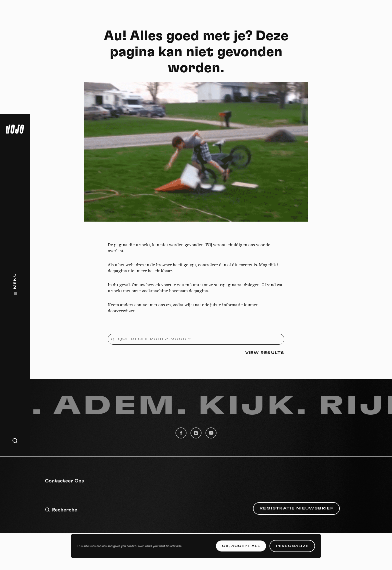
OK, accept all (241, 546)
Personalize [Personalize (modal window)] (292, 546)
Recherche (61, 510)
